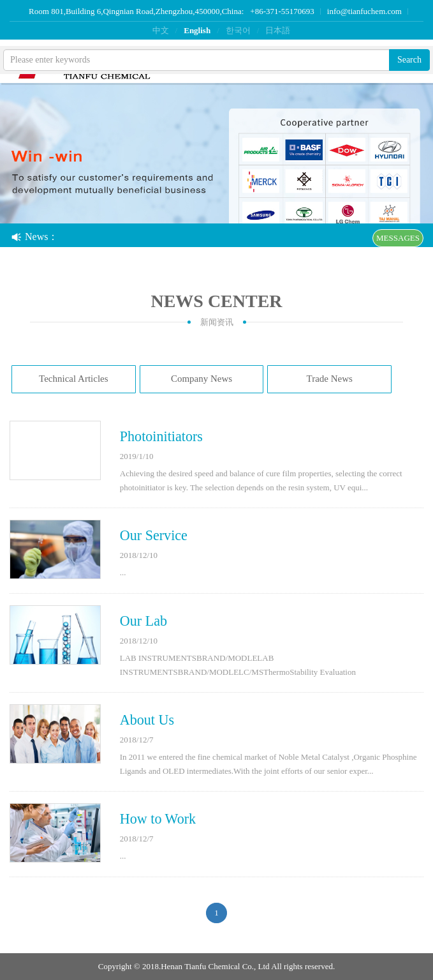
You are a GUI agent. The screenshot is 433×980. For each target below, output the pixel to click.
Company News (202, 379)
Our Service (154, 535)
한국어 (238, 30)
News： (35, 237)
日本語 (278, 30)
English (197, 30)
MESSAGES (398, 238)
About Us (147, 720)
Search (409, 60)
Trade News (330, 379)
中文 (161, 30)
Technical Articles (74, 379)
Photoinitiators (161, 436)
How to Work (158, 819)
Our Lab (143, 621)
